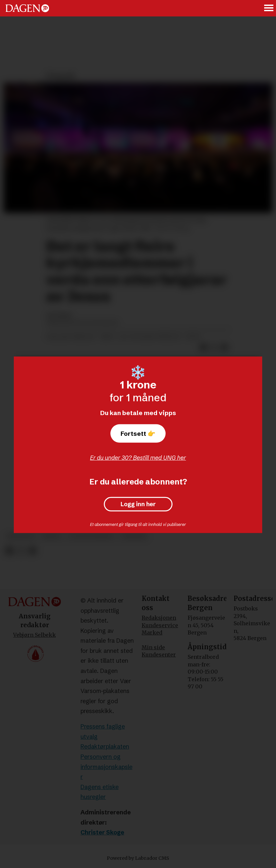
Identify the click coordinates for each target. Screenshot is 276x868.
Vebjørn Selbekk (34, 635)
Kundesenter (159, 655)
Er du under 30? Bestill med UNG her (138, 458)
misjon (52, 536)
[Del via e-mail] (32, 551)
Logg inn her (138, 504)
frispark (134, 536)
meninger (21, 536)
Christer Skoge (102, 832)
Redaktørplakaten (105, 746)
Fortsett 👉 (138, 434)
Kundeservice (160, 625)
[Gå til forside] (27, 8)
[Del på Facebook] (9, 551)
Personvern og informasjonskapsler (106, 767)
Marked (152, 632)
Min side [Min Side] (153, 647)
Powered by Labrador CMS (138, 858)
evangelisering (91, 536)
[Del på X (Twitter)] (21, 551)
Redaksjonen (159, 618)
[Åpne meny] (269, 8)
